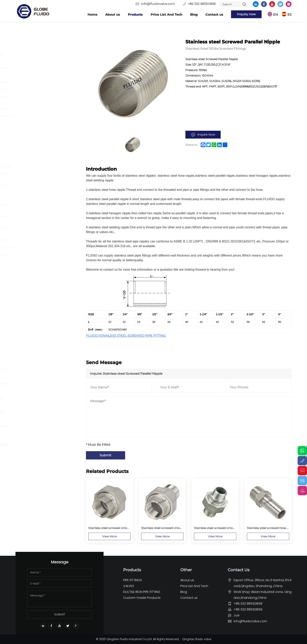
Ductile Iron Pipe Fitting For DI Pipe (46, 373)
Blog (194, 15)
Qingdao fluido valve (197, 639)
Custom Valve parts (39, 461)
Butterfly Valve (35, 308)
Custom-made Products (45, 445)
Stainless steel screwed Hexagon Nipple (47, 218)
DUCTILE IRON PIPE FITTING (41, 358)
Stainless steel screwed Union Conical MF (46, 145)
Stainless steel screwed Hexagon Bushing (47, 207)
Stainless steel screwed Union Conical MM (46, 157)
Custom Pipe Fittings (40, 468)
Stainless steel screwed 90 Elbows (48, 89)
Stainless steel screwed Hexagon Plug (47, 257)
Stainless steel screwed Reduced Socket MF (47, 187)
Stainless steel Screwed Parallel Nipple (47, 176)
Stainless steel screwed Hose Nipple (50, 166)
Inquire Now (206, 135)
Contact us (214, 15)
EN (275, 15)
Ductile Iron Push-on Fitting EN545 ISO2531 (44, 416)
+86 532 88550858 (202, 4)
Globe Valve (33, 329)
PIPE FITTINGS (35, 37)
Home (92, 15)
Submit (106, 511)
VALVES (28, 299)
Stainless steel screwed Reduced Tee (50, 116)
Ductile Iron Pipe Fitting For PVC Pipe (48, 387)
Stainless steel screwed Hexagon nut (50, 240)
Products (135, 15)
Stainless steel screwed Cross (45, 123)
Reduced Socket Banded (42, 197)
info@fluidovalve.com (158, 4)
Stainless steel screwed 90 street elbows (48, 99)
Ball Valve (31, 315)
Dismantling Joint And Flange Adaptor (46, 430)
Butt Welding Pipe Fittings (45, 54)
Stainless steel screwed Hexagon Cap (51, 247)
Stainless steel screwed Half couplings (44, 268)
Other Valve (33, 343)
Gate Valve (32, 322)
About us (113, 15)
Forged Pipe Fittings (40, 61)
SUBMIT (60, 614)
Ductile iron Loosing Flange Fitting (44, 401)
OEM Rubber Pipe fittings (44, 475)
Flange (29, 46)
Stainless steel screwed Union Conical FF (46, 133)
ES (289, 15)
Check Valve (33, 336)
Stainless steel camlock (41, 278)
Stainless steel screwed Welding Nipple (47, 230)
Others (29, 287)
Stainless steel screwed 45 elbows (48, 82)
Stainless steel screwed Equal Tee (48, 109)
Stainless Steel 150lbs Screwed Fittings (46, 71)
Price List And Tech (166, 15)
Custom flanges (36, 454)
